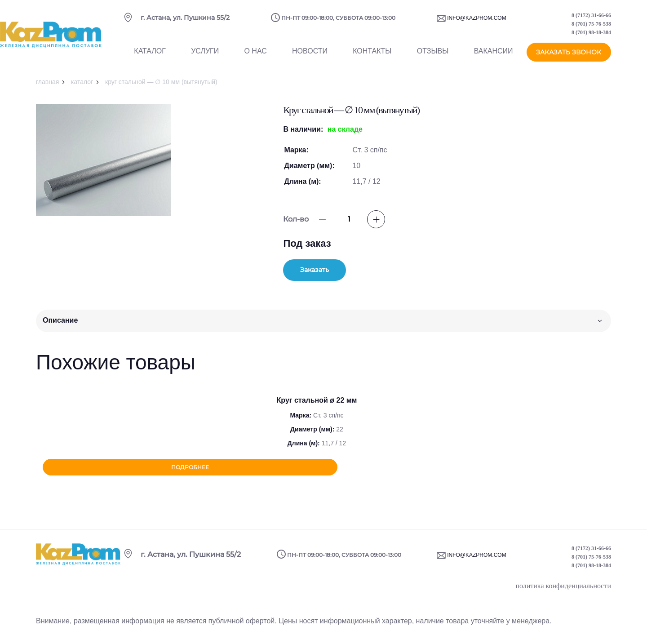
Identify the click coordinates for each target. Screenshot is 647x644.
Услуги (205, 56)
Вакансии (494, 56)
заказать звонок (569, 55)
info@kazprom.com (477, 21)
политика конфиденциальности (563, 588)
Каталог (150, 56)
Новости (310, 56)
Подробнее (317, 469)
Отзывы (433, 56)
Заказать (326, 270)
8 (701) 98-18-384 (591, 36)
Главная (47, 82)
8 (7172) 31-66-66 (591, 18)
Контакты (372, 56)
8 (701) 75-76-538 (591, 27)
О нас (255, 56)
